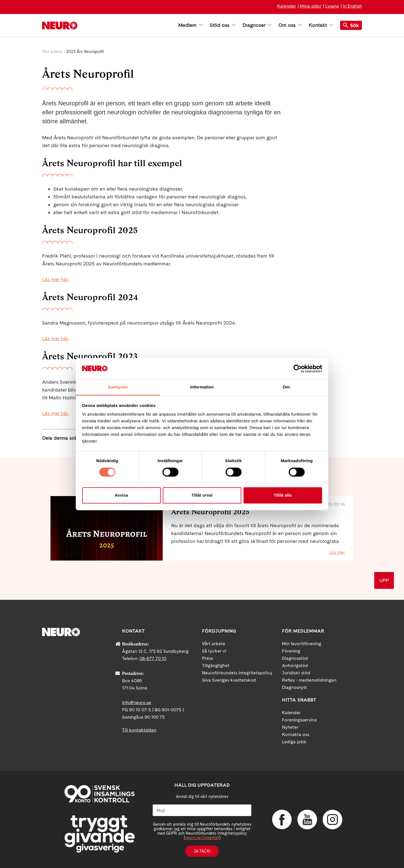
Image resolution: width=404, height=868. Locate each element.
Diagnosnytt (294, 687)
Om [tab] (286, 387)
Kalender (287, 6)
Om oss (290, 25)
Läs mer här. (56, 338)
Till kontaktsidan (139, 730)
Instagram (332, 820)
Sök (351, 25)
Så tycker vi (214, 651)
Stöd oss (223, 25)
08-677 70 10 (153, 658)
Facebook (282, 820)
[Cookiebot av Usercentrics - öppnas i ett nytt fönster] (298, 369)
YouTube (307, 820)
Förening (291, 651)
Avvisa (121, 495)
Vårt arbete (52, 52)
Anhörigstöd (295, 666)
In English (352, 6)
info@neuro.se (137, 702)
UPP (384, 580)
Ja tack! (202, 851)
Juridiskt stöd (296, 673)
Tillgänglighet (216, 666)
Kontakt (321, 25)
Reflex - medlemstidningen (309, 680)
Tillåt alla (283, 495)
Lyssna (332, 6)
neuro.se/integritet (202, 838)
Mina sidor (311, 6)
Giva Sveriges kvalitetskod (229, 680)
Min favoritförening (302, 644)
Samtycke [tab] (118, 387)
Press (207, 658)
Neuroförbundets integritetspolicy (237, 673)
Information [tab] (202, 387)
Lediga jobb (294, 742)
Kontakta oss (296, 734)
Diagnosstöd (295, 658)
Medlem (190, 25)
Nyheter (290, 727)
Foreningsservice (299, 720)
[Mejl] (202, 810)
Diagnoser (257, 25)
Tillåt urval (202, 495)
